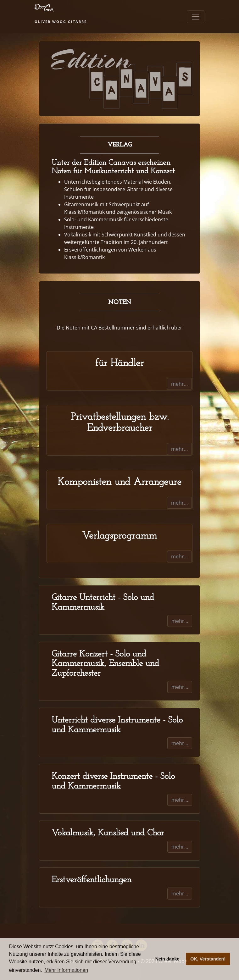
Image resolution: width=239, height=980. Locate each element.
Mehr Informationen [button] (66, 970)
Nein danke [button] (167, 959)
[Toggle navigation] (196, 17)
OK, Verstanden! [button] (208, 959)
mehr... (179, 384)
